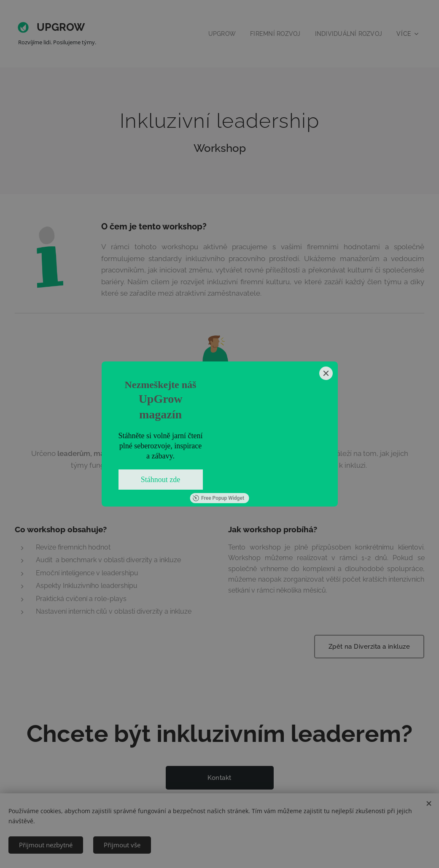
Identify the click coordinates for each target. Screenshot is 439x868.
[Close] (326, 373)
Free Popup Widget (218, 498)
